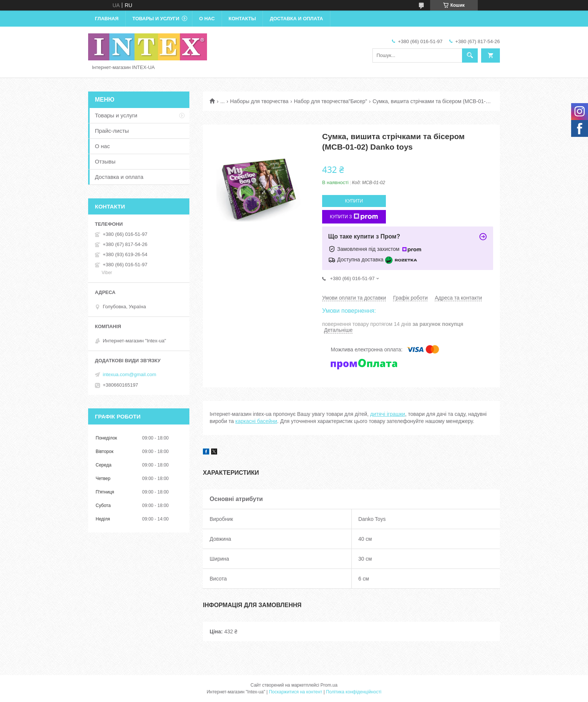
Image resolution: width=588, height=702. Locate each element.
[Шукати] (470, 55)
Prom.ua (329, 685)
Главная (107, 19)
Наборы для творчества (259, 101)
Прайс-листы (112, 131)
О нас (207, 19)
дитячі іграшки (388, 414)
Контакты (242, 19)
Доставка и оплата (296, 19)
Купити (354, 201)
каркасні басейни (256, 421)
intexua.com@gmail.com (130, 374)
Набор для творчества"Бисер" (331, 101)
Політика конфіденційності (354, 692)
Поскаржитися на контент (295, 692)
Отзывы (105, 161)
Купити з (354, 217)
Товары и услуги (156, 19)
